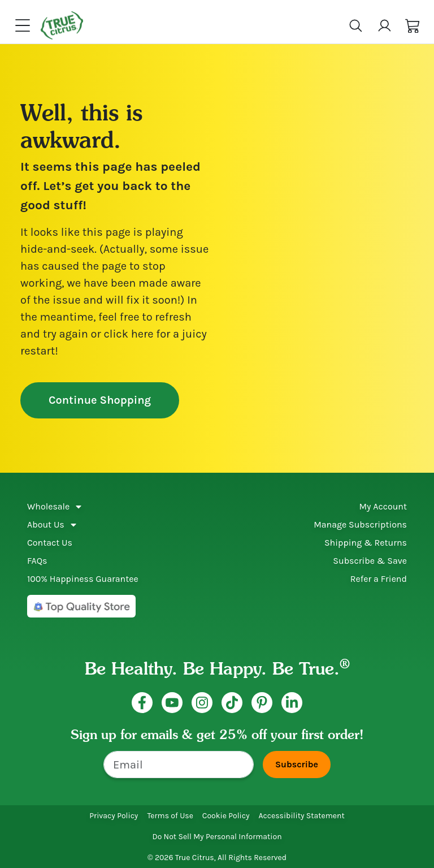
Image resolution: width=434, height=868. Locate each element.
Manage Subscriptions (360, 524)
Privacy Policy (114, 816)
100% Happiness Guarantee (83, 579)
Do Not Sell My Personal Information (217, 837)
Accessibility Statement (302, 816)
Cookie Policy (226, 816)
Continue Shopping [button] (100, 400)
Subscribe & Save (370, 561)
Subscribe (297, 764)
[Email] (179, 765)
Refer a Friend (379, 579)
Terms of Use (170, 816)
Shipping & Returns (366, 543)
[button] (413, 26)
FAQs (37, 561)
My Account (383, 506)
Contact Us (50, 543)
